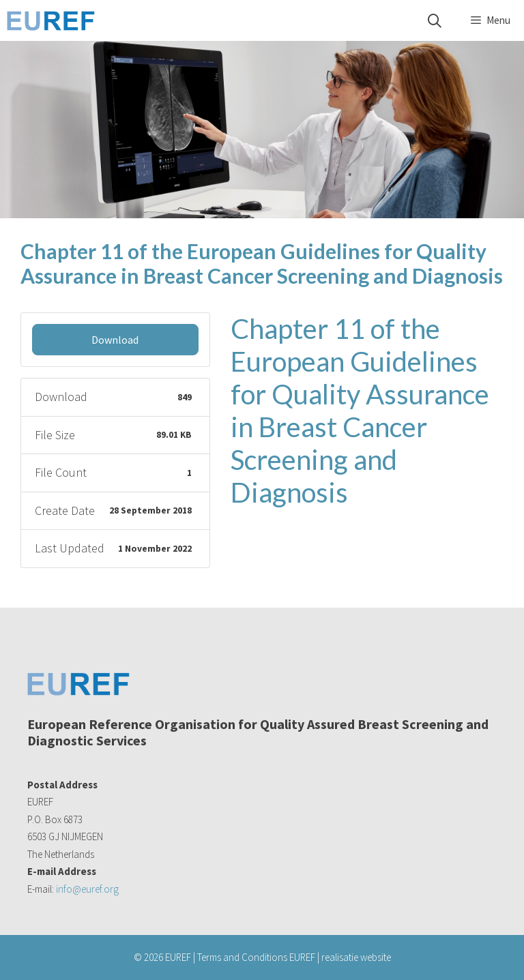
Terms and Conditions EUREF (256, 957)
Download (115, 340)
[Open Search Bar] (435, 21)
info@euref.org (87, 889)
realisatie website (356, 957)
